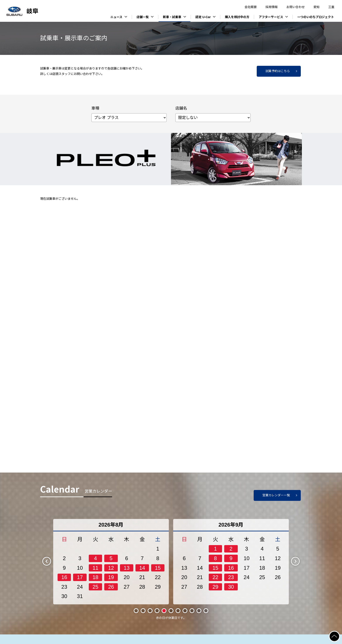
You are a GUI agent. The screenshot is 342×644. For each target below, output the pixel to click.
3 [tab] (150, 611)
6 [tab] (171, 611)
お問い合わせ (296, 7)
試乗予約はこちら (278, 71)
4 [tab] (157, 611)
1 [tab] (136, 611)
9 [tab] (192, 611)
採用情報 (272, 7)
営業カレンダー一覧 (276, 495)
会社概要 (251, 7)
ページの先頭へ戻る (339, 634)
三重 (331, 7)
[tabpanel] (111, 562)
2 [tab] (143, 611)
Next (299, 561)
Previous (50, 561)
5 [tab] (164, 611)
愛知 (316, 7)
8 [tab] (185, 611)
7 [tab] (178, 611)
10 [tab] (199, 611)
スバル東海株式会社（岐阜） (33, 11)
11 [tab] (206, 611)
